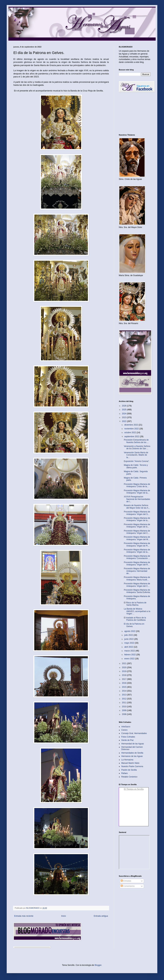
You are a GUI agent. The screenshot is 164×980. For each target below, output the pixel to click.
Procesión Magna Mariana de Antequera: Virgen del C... (137, 532)
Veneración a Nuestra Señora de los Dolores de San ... (137, 447)
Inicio (64, 916)
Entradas (126, 881)
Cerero (124, 730)
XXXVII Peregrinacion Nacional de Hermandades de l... (137, 499)
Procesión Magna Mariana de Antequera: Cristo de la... (137, 485)
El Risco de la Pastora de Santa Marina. (135, 604)
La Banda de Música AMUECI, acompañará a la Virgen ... (137, 611)
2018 (125, 675)
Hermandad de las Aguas (133, 744)
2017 (125, 679)
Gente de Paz (127, 740)
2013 (125, 695)
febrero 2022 (130, 655)
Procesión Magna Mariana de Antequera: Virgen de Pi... (137, 544)
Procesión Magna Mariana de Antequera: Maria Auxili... (137, 578)
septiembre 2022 (132, 437)
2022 (125, 421)
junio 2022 (129, 639)
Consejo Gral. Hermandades (134, 733)
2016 (125, 683)
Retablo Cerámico (129, 777)
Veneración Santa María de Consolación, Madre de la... (136, 455)
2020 (125, 667)
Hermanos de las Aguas (132, 756)
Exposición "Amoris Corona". (137, 461)
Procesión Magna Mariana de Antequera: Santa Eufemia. (137, 591)
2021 (125, 663)
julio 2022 (129, 635)
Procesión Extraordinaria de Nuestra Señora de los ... (136, 441)
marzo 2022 (130, 651)
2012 (125, 699)
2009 (125, 710)
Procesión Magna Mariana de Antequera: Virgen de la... (137, 492)
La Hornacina (127, 760)
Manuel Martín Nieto (130, 763)
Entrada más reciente (24, 916)
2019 (125, 671)
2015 (125, 687)
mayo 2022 (130, 643)
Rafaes (125, 773)
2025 (125, 410)
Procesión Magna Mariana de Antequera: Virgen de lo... (137, 526)
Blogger (98, 965)
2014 (125, 691)
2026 (125, 406)
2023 (125, 417)
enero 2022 (130, 659)
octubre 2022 (130, 433)
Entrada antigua (101, 916)
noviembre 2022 (132, 429)
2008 (125, 714)
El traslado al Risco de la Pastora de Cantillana (135, 619)
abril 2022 (129, 647)
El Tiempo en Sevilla (134, 789)
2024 (125, 414)
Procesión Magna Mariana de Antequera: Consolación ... (137, 557)
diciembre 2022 (131, 425)
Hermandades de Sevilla (132, 753)
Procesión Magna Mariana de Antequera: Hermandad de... (137, 571)
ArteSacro (126, 727)
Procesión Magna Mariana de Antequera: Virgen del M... (137, 538)
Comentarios (128, 886)
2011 (125, 703)
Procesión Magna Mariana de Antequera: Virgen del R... (137, 564)
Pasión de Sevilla (129, 770)
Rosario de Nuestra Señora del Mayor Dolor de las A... (137, 507)
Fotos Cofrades (128, 737)
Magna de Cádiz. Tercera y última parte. (136, 466)
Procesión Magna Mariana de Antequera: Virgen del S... (137, 513)
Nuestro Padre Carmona (132, 766)
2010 (125, 707)
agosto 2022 (130, 631)
